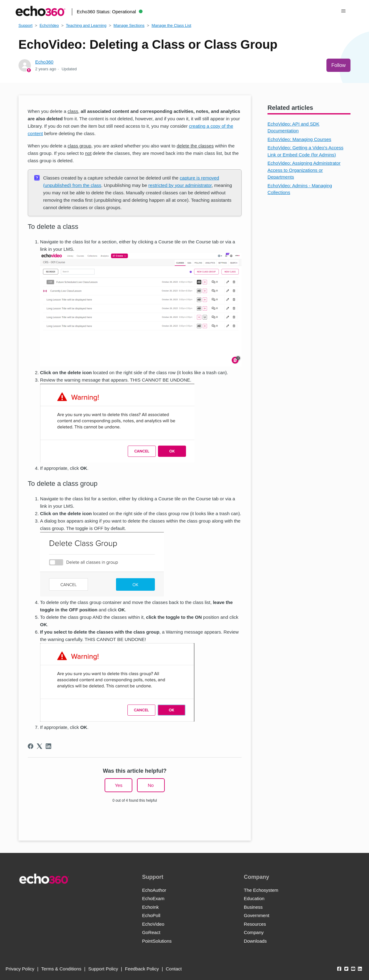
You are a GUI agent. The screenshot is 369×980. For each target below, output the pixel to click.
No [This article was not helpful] (151, 785)
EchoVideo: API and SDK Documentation (293, 127)
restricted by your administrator (180, 185)
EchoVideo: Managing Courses (299, 139)
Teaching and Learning (86, 25)
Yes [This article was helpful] (118, 785)
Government (257, 915)
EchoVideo (49, 25)
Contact (174, 969)
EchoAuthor (154, 890)
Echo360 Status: (110, 12)
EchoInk (150, 907)
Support (26, 25)
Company (254, 932)
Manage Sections (129, 25)
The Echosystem (261, 890)
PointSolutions (157, 941)
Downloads (255, 941)
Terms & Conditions (61, 969)
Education (254, 898)
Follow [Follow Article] (338, 65)
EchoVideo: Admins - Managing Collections (300, 189)
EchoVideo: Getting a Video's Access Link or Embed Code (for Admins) (305, 151)
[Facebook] (31, 746)
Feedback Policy (142, 969)
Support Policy (103, 969)
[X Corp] (39, 746)
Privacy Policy (20, 969)
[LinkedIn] (48, 746)
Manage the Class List (171, 25)
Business (253, 907)
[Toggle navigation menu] (343, 11)
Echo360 (44, 62)
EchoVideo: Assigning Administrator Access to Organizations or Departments (304, 170)
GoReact (151, 932)
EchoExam (153, 898)
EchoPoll (151, 915)
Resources (255, 924)
